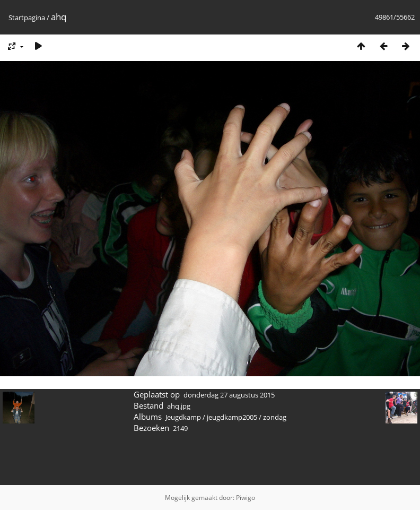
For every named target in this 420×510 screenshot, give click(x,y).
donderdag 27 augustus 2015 (229, 395)
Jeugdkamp (183, 417)
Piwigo (246, 498)
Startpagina (27, 18)
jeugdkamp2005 (232, 417)
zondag (275, 417)
